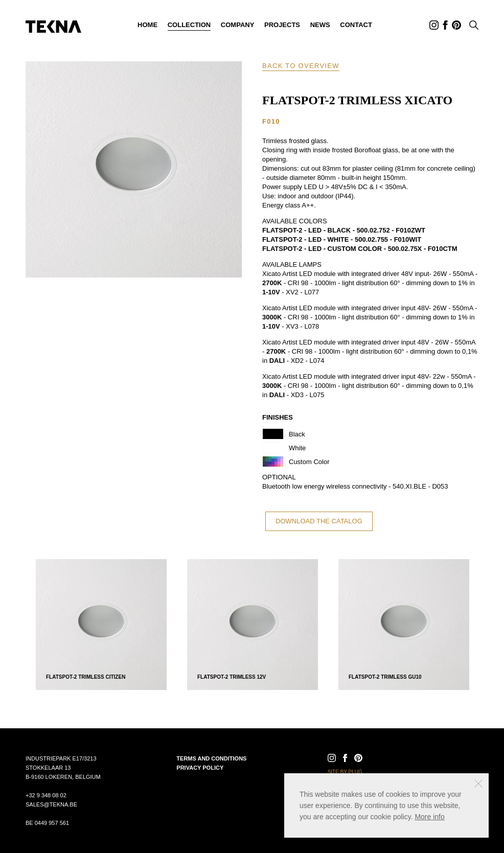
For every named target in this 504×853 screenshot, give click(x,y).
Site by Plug (345, 772)
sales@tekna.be (51, 804)
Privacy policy (200, 768)
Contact (356, 25)
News (320, 25)
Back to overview (301, 66)
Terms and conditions (211, 758)
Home (147, 25)
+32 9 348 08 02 (46, 795)
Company (237, 25)
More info (429, 817)
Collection (189, 25)
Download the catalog (319, 521)
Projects (282, 25)
